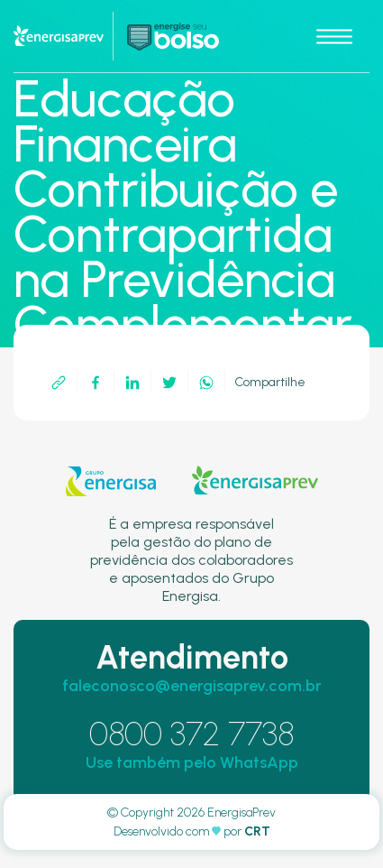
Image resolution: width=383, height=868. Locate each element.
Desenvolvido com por (192, 831)
